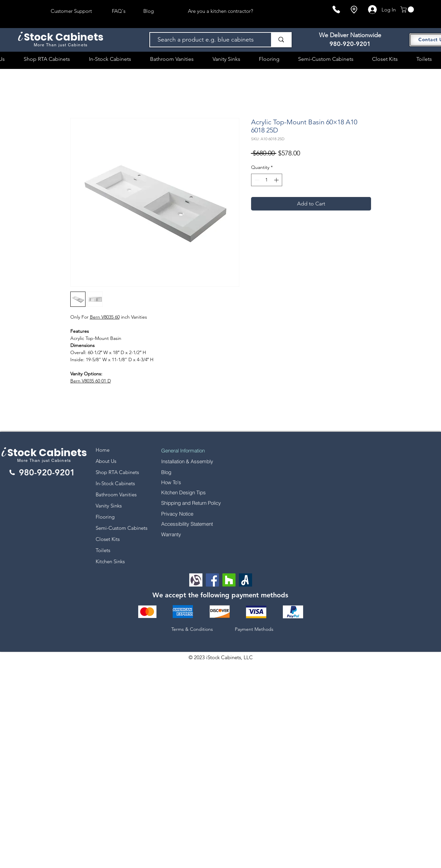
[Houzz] (229, 580)
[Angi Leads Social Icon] (246, 580)
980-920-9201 (350, 44)
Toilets (103, 550)
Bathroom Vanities (116, 494)
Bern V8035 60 (105, 317)
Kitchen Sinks (110, 561)
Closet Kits (108, 539)
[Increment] (277, 180)
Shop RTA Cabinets (117, 472)
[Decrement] (256, 180)
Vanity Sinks (109, 506)
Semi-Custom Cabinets (121, 528)
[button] (408, 9)
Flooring (105, 517)
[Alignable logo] (196, 580)
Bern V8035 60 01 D (91, 381)
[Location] (354, 10)
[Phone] (336, 9)
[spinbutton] (267, 180)
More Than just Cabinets (44, 461)
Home (103, 450)
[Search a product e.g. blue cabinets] (207, 40)
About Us (106, 461)
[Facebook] (212, 580)
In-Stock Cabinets (115, 483)
